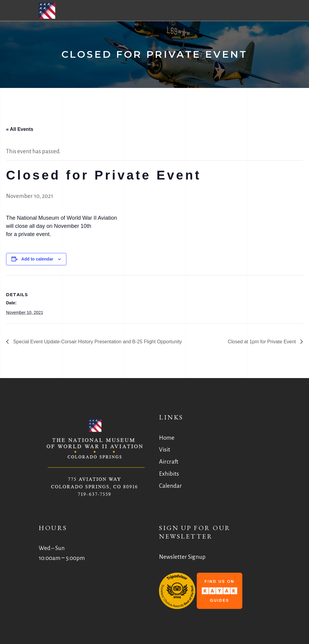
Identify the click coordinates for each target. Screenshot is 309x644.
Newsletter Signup (182, 557)
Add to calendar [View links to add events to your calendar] (37, 259)
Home (167, 438)
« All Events (20, 129)
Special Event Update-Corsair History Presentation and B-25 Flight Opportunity (97, 342)
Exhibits (169, 474)
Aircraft (169, 462)
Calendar (170, 486)
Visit (165, 450)
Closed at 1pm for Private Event (263, 342)
